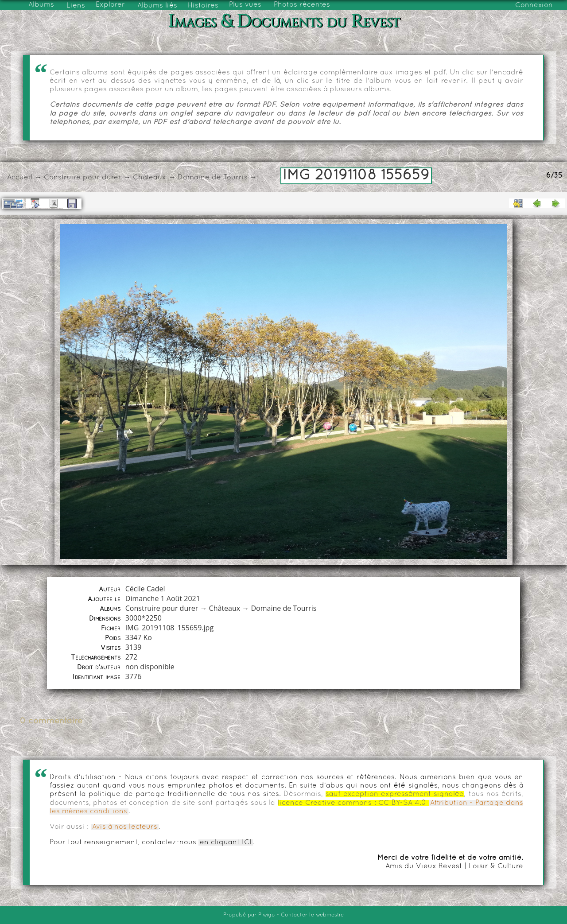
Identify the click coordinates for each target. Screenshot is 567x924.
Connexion (534, 5)
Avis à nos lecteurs (125, 827)
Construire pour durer (83, 178)
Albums (41, 5)
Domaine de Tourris (213, 178)
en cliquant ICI (226, 842)
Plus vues (245, 5)
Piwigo (267, 915)
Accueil (20, 178)
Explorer (110, 5)
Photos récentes (302, 5)
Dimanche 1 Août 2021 (163, 598)
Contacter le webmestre (312, 915)
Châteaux (150, 178)
